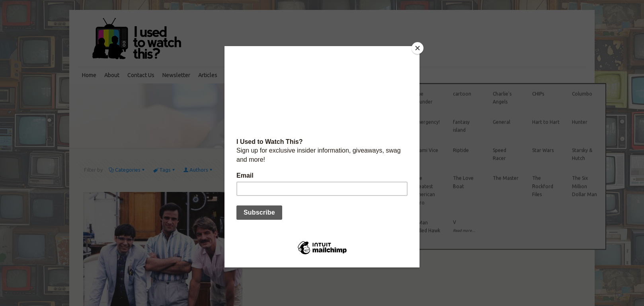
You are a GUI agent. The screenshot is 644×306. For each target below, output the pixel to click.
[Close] (418, 48)
